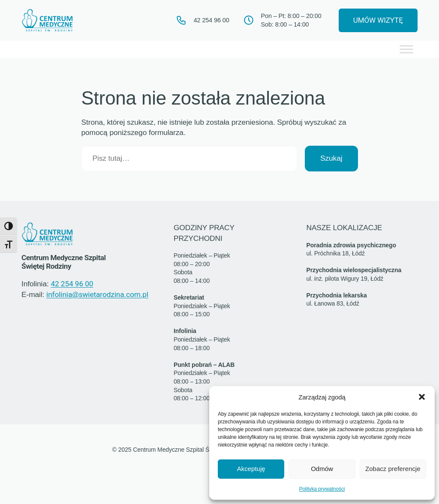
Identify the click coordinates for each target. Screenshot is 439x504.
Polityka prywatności (322, 489)
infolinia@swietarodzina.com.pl (97, 295)
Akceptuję (251, 469)
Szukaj (331, 159)
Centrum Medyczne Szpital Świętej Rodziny (66, 263)
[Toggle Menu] (406, 50)
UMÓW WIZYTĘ (375, 21)
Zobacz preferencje (393, 469)
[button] (422, 397)
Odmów (322, 469)
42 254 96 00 (72, 285)
